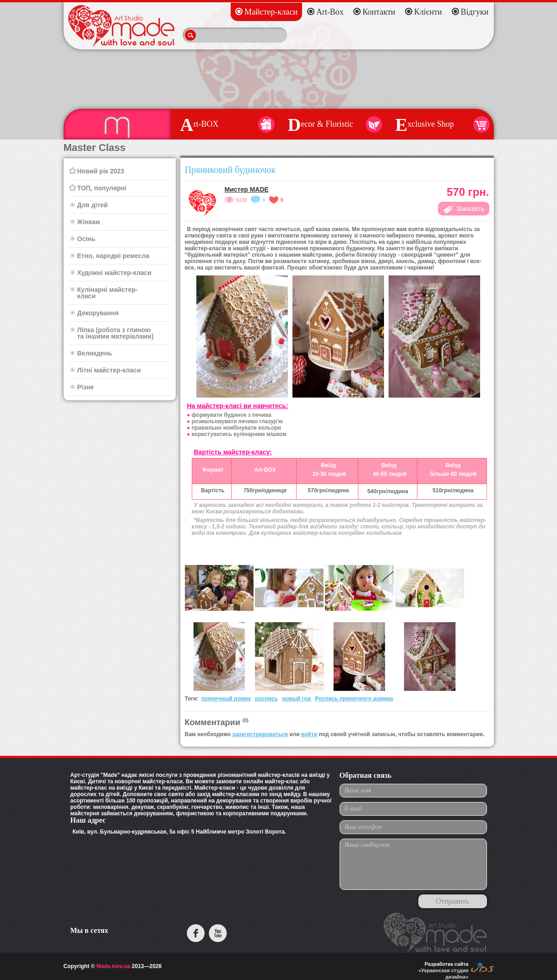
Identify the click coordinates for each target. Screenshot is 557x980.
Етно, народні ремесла (114, 256)
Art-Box (330, 12)
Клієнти (428, 12)
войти (309, 734)
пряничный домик (226, 699)
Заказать (470, 209)
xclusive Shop (440, 124)
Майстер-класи (271, 12)
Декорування (98, 313)
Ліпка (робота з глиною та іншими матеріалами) (116, 333)
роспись (266, 699)
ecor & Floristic (332, 124)
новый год (296, 699)
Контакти (379, 12)
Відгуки (475, 12)
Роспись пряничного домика (354, 699)
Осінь (87, 239)
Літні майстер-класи (109, 370)
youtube (218, 933)
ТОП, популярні (102, 188)
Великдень (95, 353)
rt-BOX (225, 124)
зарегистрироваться (260, 734)
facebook (196, 933)
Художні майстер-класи (114, 273)
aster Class (117, 124)
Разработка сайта (447, 964)
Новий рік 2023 (101, 171)
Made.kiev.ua (114, 966)
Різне (86, 387)
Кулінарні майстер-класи (108, 293)
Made (121, 26)
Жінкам (89, 222)
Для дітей (93, 205)
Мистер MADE (247, 189)
